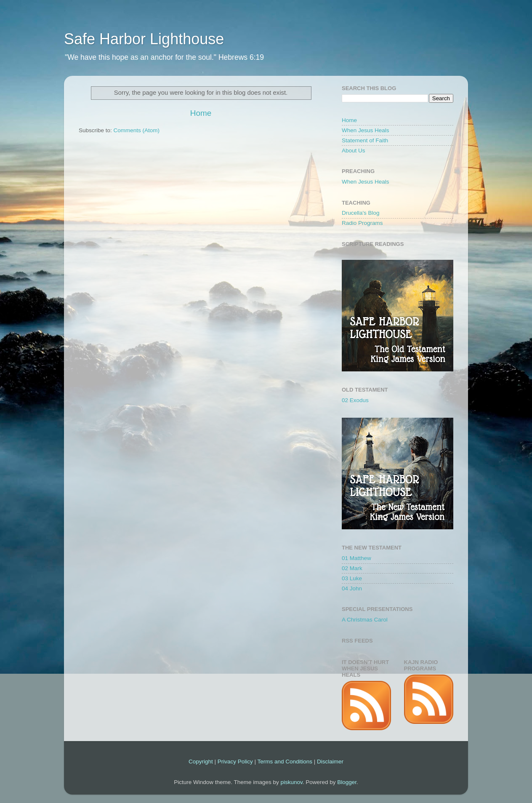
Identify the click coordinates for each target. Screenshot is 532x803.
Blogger (347, 782)
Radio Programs (362, 223)
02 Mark (352, 568)
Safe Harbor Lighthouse (144, 39)
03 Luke (352, 578)
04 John (352, 588)
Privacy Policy (235, 762)
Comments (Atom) (137, 130)
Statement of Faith (365, 140)
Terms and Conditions (285, 762)
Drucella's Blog (361, 213)
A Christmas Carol (365, 620)
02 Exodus (355, 400)
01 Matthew (356, 558)
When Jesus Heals (366, 130)
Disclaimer (330, 762)
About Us (354, 151)
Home (201, 113)
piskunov (291, 782)
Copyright (201, 762)
